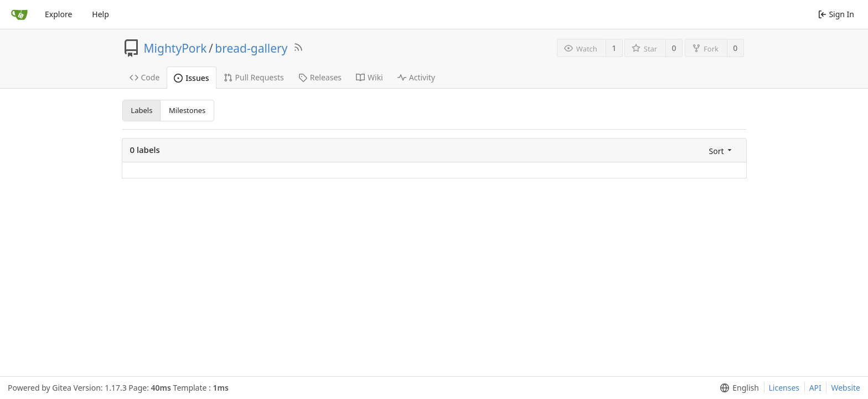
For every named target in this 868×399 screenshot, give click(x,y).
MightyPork (175, 48)
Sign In (836, 14)
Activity (416, 77)
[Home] (19, 14)
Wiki (370, 77)
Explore (58, 14)
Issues (191, 78)
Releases (320, 77)
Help (100, 14)
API (815, 388)
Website (846, 388)
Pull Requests (254, 77)
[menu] (722, 150)
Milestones (187, 110)
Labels (141, 110)
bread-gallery (251, 48)
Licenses (784, 388)
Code (145, 77)
